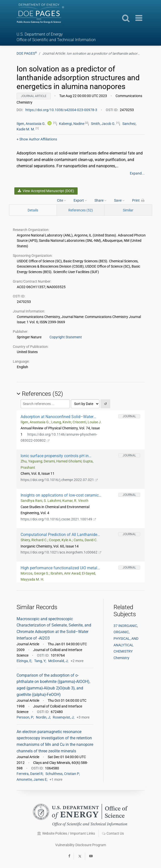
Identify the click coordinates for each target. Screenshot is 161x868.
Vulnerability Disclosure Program (81, 845)
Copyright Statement (66, 337)
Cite (62, 200)
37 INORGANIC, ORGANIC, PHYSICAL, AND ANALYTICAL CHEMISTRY (126, 639)
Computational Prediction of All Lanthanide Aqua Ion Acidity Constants (59, 535)
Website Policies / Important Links (66, 833)
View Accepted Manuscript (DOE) (46, 191)
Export (80, 200)
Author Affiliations (37, 139)
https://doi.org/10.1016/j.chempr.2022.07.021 (59, 480)
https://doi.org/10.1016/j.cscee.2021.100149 (58, 519)
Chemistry (121, 658)
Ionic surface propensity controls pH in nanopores (55, 456)
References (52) (81, 210)
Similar (128, 210)
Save (119, 200)
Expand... (137, 173)
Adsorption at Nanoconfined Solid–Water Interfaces (57, 417)
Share (100, 200)
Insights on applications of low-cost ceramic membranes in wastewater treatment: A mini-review (60, 495)
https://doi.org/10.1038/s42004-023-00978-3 (62, 110)
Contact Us (113, 833)
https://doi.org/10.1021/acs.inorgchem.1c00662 (61, 552)
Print (138, 200)
